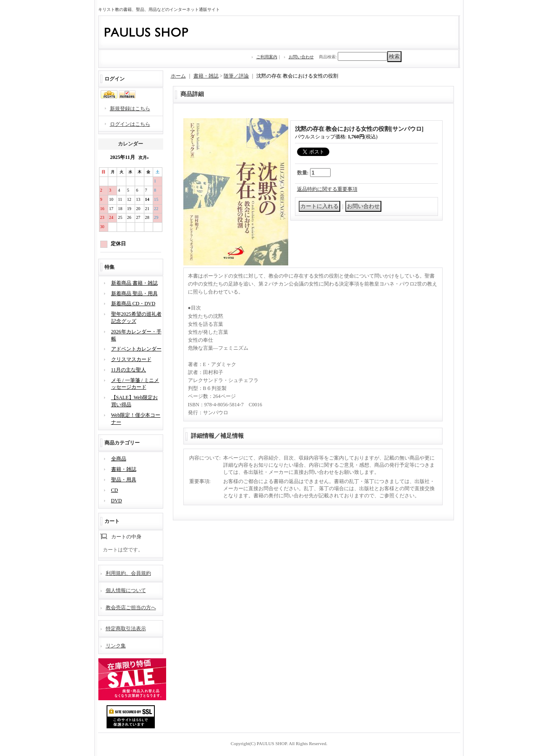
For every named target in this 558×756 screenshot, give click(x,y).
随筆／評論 (236, 76)
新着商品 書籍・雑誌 (134, 283)
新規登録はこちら (130, 109)
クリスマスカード (131, 359)
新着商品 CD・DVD (133, 304)
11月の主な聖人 (129, 370)
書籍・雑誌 (124, 469)
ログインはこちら (130, 124)
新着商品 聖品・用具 (134, 294)
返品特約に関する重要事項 (327, 189)
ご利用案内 (267, 57)
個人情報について (126, 590)
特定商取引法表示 (126, 629)
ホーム (178, 76)
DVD (117, 501)
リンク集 (116, 646)
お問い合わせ (301, 57)
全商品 (119, 459)
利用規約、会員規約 (128, 573)
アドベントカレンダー (136, 349)
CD (115, 490)
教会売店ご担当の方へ (131, 608)
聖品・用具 (124, 480)
